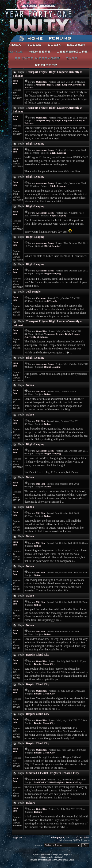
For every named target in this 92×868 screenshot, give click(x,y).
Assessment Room (45, 150)
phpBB (49, 860)
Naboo (30, 385)
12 (77, 837)
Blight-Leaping (35, 144)
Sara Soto (15, 82)
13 (81, 837)
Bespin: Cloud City (38, 655)
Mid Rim (41, 391)
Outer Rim (41, 82)
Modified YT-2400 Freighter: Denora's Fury (53, 773)
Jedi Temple (33, 292)
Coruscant (41, 298)
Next (86, 837)
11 (73, 837)
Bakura (31, 803)
